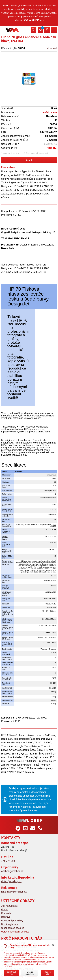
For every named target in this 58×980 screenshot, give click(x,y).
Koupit (29, 160)
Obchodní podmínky (12, 921)
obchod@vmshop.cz (12, 871)
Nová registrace (10, 924)
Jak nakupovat (9, 906)
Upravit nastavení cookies (15, 932)
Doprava (6, 917)
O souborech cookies (13, 928)
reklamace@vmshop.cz (14, 892)
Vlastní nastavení (30, 973)
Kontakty (6, 913)
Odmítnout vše (11, 973)
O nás (4, 910)
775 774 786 (8, 861)
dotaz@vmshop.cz (11, 881)
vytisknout (51, 48)
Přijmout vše (48, 973)
